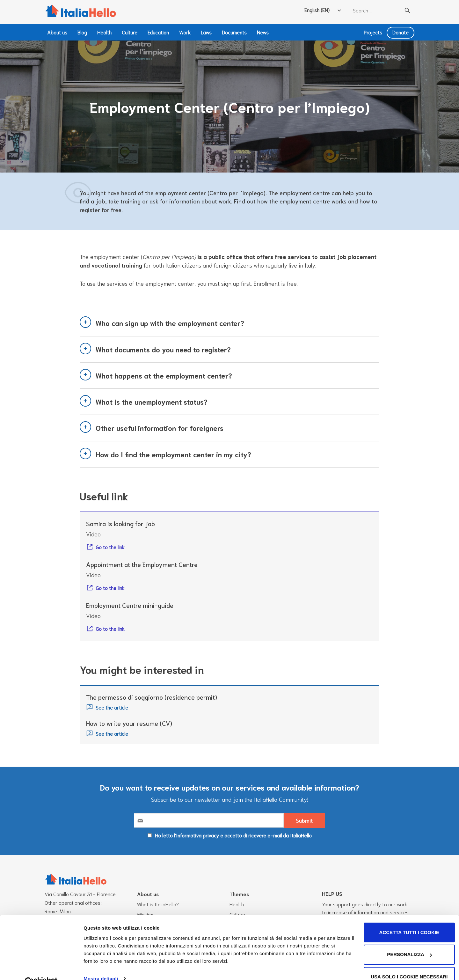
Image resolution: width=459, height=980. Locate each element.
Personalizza (406, 940)
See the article (112, 707)
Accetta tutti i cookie (406, 918)
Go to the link (110, 547)
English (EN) (317, 10)
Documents (234, 32)
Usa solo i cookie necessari (406, 962)
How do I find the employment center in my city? (173, 454)
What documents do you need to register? (163, 349)
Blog (82, 32)
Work (185, 32)
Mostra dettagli (101, 964)
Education (158, 32)
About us (57, 32)
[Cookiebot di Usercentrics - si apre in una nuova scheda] (41, 968)
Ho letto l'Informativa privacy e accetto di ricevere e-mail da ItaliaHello (233, 835)
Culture (130, 32)
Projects (373, 32)
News (263, 32)
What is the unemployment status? (152, 402)
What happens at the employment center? (164, 375)
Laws (206, 32)
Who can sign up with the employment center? (170, 323)
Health (104, 32)
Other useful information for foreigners (160, 428)
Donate (401, 32)
